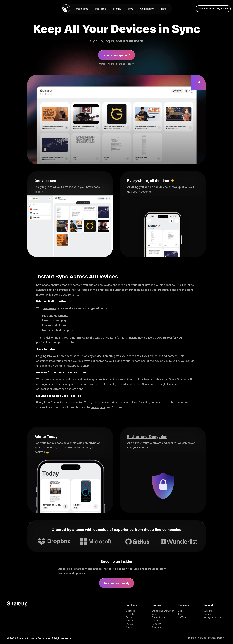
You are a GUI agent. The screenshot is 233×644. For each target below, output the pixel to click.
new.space (93, 187)
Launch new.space (116, 55)
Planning (130, 621)
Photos (129, 624)
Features (101, 9)
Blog (163, 9)
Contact (208, 614)
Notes (155, 614)
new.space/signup (77, 366)
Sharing (129, 627)
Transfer (156, 621)
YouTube (182, 617)
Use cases (82, 9)
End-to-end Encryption (147, 437)
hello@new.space (212, 617)
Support (208, 611)
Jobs (180, 614)
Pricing (117, 9)
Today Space (158, 617)
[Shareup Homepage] (17, 615)
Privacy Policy (216, 638)
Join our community (117, 583)
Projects (130, 614)
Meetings (130, 611)
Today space (92, 402)
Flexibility (156, 624)
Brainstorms (157, 627)
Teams (129, 617)
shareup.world (83, 569)
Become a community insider (213, 9)
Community (147, 9)
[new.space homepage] (66, 9)
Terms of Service (197, 638)
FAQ (131, 9)
